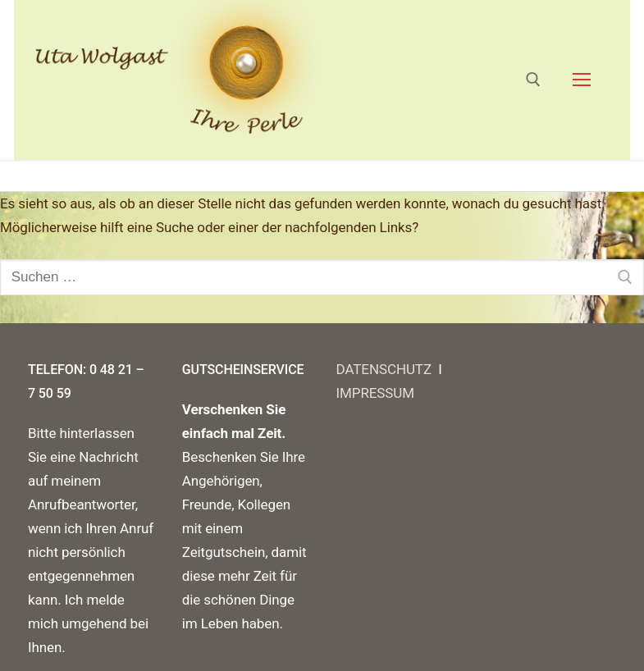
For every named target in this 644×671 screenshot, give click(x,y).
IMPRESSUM (375, 393)
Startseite (61, 175)
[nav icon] (582, 80)
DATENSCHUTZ (388, 369)
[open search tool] (533, 80)
